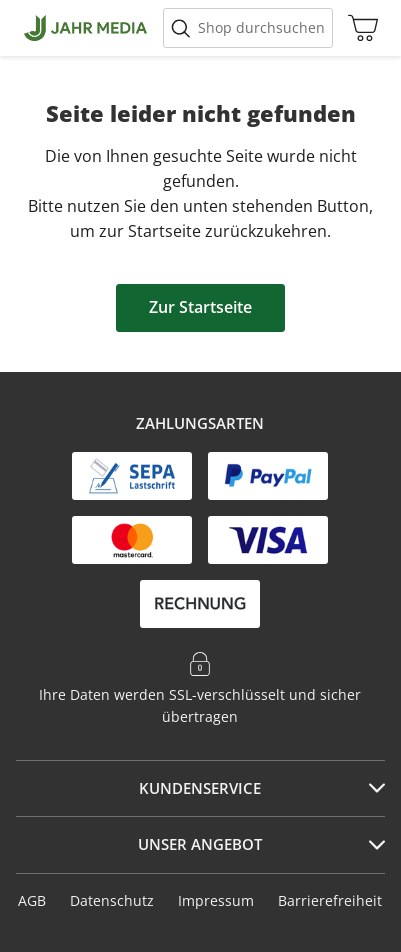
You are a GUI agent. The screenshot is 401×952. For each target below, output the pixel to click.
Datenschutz (112, 900)
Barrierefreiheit (330, 900)
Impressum (216, 900)
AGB (32, 900)
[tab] (200, 789)
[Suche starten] (248, 28)
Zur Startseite (200, 307)
